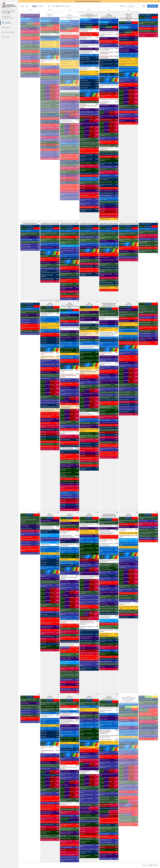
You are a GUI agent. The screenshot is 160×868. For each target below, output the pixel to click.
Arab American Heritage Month (89, 16)
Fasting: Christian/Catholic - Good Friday (129, 19)
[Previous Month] (27, 6)
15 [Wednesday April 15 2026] (98, 301)
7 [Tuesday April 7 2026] (78, 222)
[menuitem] (54, 6)
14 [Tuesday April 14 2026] (78, 301)
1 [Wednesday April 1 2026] (98, 12)
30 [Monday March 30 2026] (58, 12)
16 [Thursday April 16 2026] (117, 301)
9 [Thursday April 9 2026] (117, 222)
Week (62, 6)
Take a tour (122, 6)
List (69, 6)
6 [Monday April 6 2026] (59, 222)
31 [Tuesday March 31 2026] (78, 12)
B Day (50, 16)
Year (54, 6)
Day (66, 6)
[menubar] (61, 6)
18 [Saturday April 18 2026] (157, 301)
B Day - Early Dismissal (109, 305)
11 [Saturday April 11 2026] (157, 222)
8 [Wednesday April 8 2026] (98, 222)
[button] (38, 6)
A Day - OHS (50, 14)
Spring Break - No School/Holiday (50, 223)
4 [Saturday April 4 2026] (157, 12)
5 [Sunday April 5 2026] (39, 222)
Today (22, 6)
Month (58, 6)
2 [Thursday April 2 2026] (117, 12)
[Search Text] (136, 6)
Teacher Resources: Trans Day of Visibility (70, 18)
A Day (70, 14)
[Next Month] (49, 6)
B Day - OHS (128, 17)
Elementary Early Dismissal (109, 17)
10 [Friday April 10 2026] (137, 222)
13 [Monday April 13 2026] (57, 301)
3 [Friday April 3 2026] (137, 12)
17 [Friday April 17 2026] (137, 301)
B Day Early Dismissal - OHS (109, 306)
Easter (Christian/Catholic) (30, 223)
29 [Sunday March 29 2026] (39, 12)
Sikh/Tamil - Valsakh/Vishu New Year (69, 307)
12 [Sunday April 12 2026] (39, 301)
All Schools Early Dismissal (109, 303)
